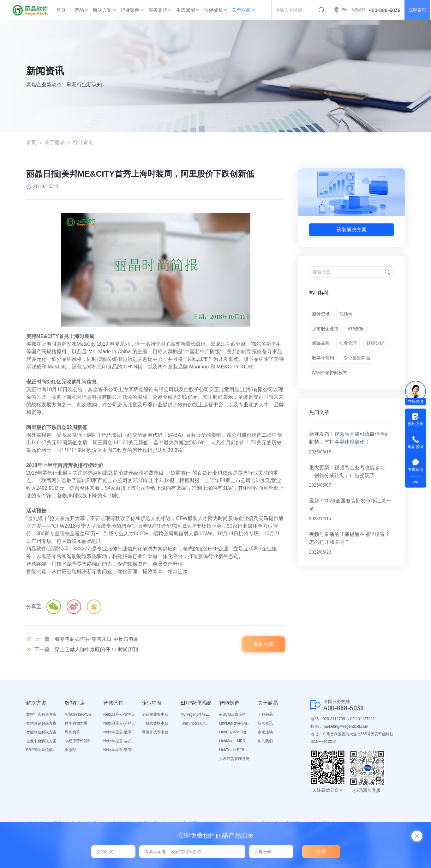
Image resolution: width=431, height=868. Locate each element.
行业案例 (130, 10)
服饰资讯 (321, 315)
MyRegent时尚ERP (197, 715)
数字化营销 (323, 362)
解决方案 (102, 10)
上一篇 (87, 639)
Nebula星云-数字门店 (119, 733)
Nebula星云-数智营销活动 (119, 751)
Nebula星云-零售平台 (119, 715)
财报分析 (376, 347)
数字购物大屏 (76, 724)
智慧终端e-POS (78, 715)
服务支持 (158, 10)
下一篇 (86, 650)
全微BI (70, 751)
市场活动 (265, 733)
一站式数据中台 (155, 724)
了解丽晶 (265, 715)
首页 (61, 10)
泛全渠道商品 (357, 362)
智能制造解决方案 (41, 733)
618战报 (357, 331)
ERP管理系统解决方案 (42, 751)
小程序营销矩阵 (78, 742)
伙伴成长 (213, 10)
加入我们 (265, 742)
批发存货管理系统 (234, 760)
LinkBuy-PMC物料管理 (235, 733)
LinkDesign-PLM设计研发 (235, 724)
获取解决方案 (351, 230)
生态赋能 (186, 10)
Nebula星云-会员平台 (119, 742)
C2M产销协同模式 (330, 378)
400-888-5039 (344, 709)
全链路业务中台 (155, 715)
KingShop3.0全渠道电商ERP (197, 724)
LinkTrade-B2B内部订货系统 (235, 751)
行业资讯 (83, 142)
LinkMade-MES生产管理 (235, 742)
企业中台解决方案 (41, 742)
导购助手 (72, 733)
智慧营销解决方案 (41, 724)
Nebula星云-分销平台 (119, 724)
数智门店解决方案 (41, 715)
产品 (79, 10)
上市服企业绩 (325, 331)
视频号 (346, 315)
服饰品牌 (321, 347)
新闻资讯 (265, 724)
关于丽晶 (241, 10)
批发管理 (349, 347)
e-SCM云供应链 (233, 715)
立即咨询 (417, 10)
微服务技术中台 (155, 733)
